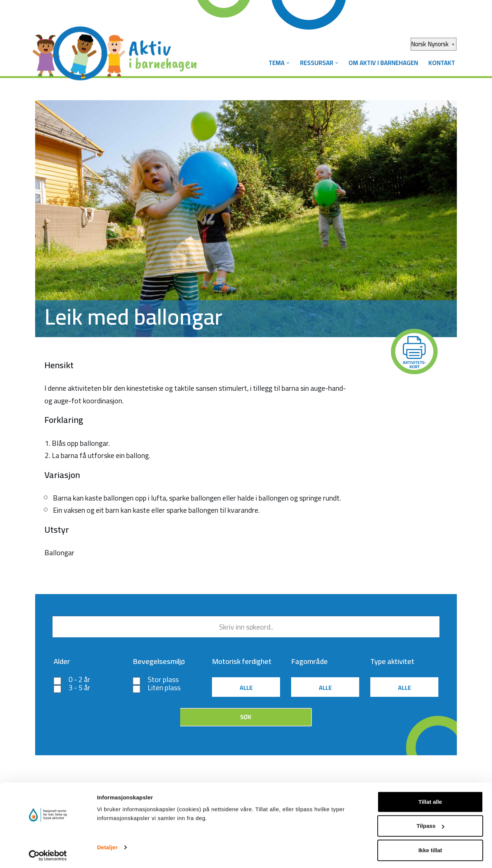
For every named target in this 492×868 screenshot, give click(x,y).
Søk (246, 718)
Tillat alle (430, 800)
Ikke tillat (430, 848)
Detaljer (107, 845)
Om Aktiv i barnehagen (382, 63)
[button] (285, 63)
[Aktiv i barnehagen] (117, 47)
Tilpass (430, 824)
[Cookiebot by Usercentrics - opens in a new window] (48, 854)
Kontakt (441, 63)
